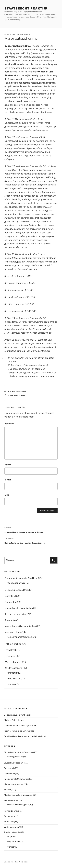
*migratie (12, 673)
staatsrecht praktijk (26, 8)
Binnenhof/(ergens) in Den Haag (21, 578)
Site (7, 495)
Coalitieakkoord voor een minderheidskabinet (25, 736)
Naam (8, 465)
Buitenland (10, 596)
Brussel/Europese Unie (16, 590)
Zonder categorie (17, 392)
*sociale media (15, 679)
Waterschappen (13, 662)
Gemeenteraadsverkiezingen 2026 (20, 726)
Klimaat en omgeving (15, 614)
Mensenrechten (13, 632)
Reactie (9, 424)
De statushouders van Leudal (17, 715)
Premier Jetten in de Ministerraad (19, 731)
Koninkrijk (10, 620)
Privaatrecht (11, 650)
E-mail (8, 480)
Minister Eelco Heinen (14, 720)
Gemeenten (11, 602)
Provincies (10, 656)
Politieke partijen (13, 644)
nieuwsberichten (17, 395)
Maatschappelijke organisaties (20, 626)
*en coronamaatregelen (20, 637)
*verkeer (12, 684)
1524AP (28, 34)
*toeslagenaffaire (16, 583)
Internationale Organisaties (19, 608)
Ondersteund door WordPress (16, 862)
